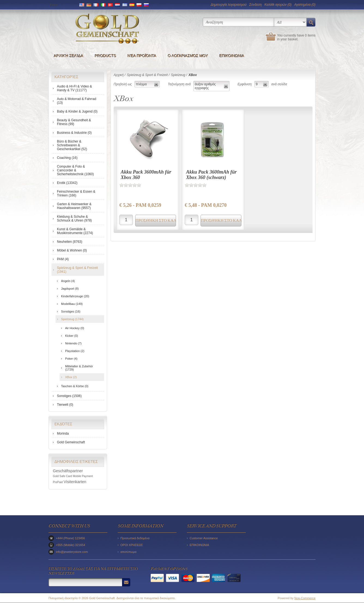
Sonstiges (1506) (69, 396)
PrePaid (58, 482)
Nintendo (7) (73, 343)
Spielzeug (178, 75)
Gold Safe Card (62, 476)
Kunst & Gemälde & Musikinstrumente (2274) (75, 231)
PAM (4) (63, 259)
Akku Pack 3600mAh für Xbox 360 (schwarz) (211, 175)
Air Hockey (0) (75, 328)
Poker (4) (71, 359)
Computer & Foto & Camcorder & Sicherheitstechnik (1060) (75, 170)
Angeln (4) (68, 281)
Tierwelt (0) (65, 405)
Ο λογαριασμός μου (188, 56)
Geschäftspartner (68, 471)
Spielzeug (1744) (72, 319)
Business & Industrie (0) (74, 133)
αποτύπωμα (128, 552)
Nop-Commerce (305, 598)
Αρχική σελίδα (69, 56)
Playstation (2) (75, 351)
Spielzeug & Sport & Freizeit (147, 75)
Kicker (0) (72, 336)
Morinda (63, 434)
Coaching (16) (67, 158)
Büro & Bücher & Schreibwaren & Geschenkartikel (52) (72, 145)
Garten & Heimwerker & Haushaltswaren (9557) (74, 206)
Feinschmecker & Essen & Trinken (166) (76, 193)
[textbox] (238, 22)
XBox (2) (71, 377)
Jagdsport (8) (70, 289)
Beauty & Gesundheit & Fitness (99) (74, 122)
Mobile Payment (83, 476)
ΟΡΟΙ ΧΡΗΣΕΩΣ (132, 545)
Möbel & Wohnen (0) (72, 250)
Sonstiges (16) (71, 311)
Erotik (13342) (67, 183)
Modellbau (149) (72, 304)
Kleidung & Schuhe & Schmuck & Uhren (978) (74, 219)
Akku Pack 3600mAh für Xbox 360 (146, 175)
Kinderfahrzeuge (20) (75, 296)
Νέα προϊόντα (142, 56)
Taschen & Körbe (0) (75, 386)
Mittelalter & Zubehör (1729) (79, 368)
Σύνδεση (256, 5)
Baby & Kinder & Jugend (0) (77, 111)
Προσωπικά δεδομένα (135, 538)
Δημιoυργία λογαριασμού (228, 5)
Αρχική (119, 75)
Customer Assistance (204, 538)
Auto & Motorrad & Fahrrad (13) (77, 101)
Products (106, 56)
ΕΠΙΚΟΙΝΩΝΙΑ (232, 56)
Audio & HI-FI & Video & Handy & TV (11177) (75, 88)
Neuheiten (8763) (70, 242)
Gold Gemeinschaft (71, 442)
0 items (310, 35)
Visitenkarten (75, 482)
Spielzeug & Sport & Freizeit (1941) (77, 270)
